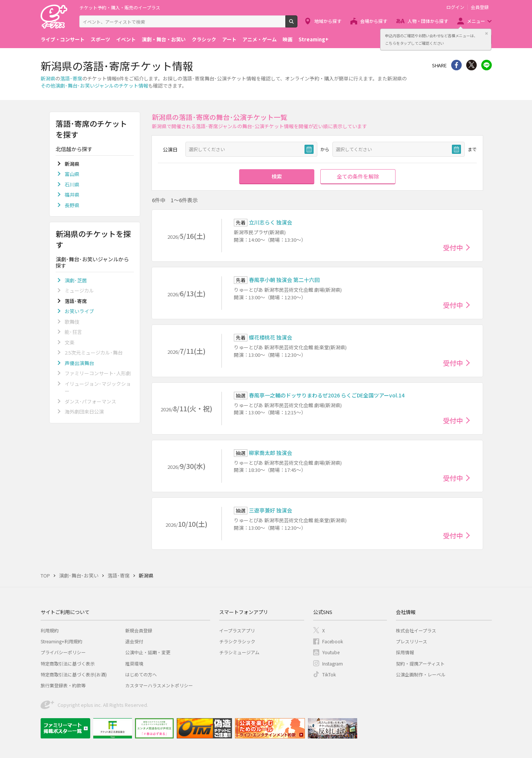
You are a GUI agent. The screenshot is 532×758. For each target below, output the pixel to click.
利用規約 (50, 630)
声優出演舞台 (79, 363)
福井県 (72, 195)
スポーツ (100, 39)
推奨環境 (134, 663)
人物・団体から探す (428, 21)
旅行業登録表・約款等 (63, 685)
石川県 (72, 184)
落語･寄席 (71, 78)
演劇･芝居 (76, 280)
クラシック (204, 39)
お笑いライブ (79, 311)
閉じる (487, 33)
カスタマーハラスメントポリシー (159, 685)
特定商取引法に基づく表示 (68, 663)
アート (229, 39)
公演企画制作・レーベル (421, 674)
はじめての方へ (141, 674)
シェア (456, 65)
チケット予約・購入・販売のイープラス (120, 7)
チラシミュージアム (239, 652)
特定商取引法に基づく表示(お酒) (74, 674)
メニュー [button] (476, 21)
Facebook (333, 641)
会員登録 (480, 7)
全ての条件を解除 (358, 176)
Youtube (331, 652)
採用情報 (405, 652)
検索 (297, 24)
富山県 (72, 174)
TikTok (329, 674)
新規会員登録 (139, 630)
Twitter (471, 65)
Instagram (333, 663)
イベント (126, 39)
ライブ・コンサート (63, 39)
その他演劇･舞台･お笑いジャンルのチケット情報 (94, 86)
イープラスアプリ (237, 630)
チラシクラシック (237, 641)
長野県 (72, 205)
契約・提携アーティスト (420, 663)
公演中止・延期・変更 (148, 652)
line (487, 65)
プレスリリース (412, 641)
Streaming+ (314, 39)
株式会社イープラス (416, 630)
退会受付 (134, 641)
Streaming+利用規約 (61, 641)
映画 (288, 39)
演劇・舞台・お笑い (164, 39)
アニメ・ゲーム (260, 39)
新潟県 (48, 78)
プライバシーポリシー (63, 652)
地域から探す (328, 21)
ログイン (455, 7)
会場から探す (374, 21)
